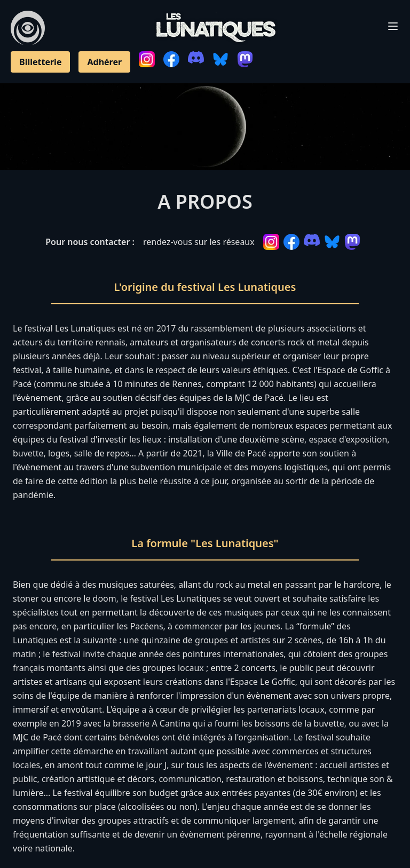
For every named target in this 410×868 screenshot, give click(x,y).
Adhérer (104, 62)
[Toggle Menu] (393, 26)
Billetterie (40, 62)
